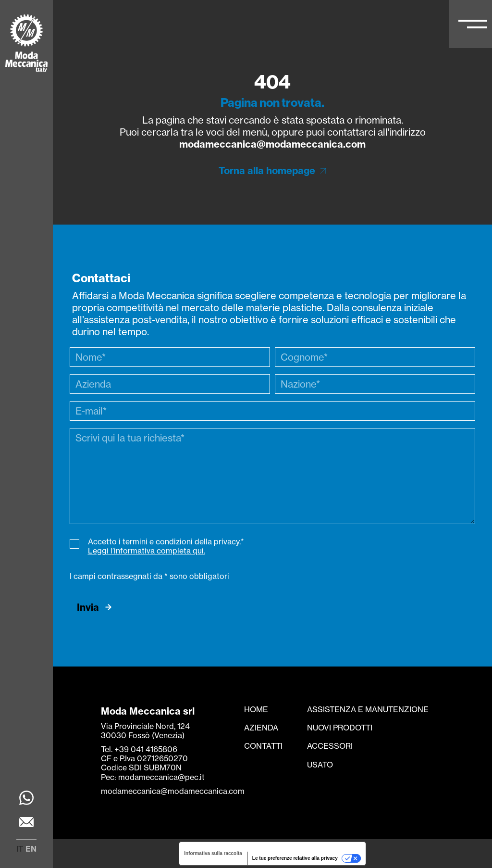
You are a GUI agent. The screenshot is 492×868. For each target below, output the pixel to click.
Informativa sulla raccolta (213, 853)
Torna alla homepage (267, 170)
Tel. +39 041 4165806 (139, 749)
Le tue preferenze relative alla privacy (295, 858)
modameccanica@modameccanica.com (272, 144)
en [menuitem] (31, 849)
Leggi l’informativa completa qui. (147, 551)
